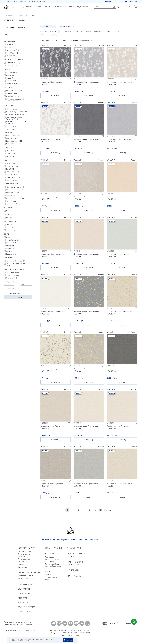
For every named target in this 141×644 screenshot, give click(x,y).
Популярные (78, 32)
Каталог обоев (24, 562)
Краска (21, 565)
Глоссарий (25, 612)
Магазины (24, 594)
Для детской (109, 32)
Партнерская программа (75, 563)
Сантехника (23, 567)
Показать (18, 297)
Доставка (7, 2)
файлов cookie (25, 641)
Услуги (49, 554)
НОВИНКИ (54, 32)
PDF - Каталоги (76, 576)
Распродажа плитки (26, 576)
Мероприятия (51, 577)
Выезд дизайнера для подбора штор (53, 565)
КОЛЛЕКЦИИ (66, 32)
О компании (23, 2)
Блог (48, 571)
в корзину (56, 95)
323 (101, 510)
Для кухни (120, 32)
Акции (48, 580)
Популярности (62, 40)
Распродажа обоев (26, 578)
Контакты (32, 2)
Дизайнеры (74, 548)
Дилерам (23, 598)
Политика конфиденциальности (18, 622)
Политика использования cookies (18, 625)
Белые (88, 32)
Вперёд (108, 510)
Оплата (14, 2)
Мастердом (14, 630)
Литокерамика (24, 559)
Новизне (74, 40)
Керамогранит (24, 554)
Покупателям (53, 548)
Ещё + (56, 35)
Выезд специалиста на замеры (54, 561)
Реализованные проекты (77, 555)
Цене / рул (86, 40)
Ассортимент (26, 548)
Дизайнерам (41, 2)
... (95, 510)
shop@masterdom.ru (112, 2)
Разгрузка (49, 557)
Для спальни (47, 35)
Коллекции (65, 27)
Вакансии (24, 603)
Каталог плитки (24, 551)
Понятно (68, 640)
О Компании (26, 585)
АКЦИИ (44, 32)
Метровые (97, 32)
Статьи (48, 575)
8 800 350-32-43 (131, 2)
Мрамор (21, 557)
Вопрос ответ (26, 607)
